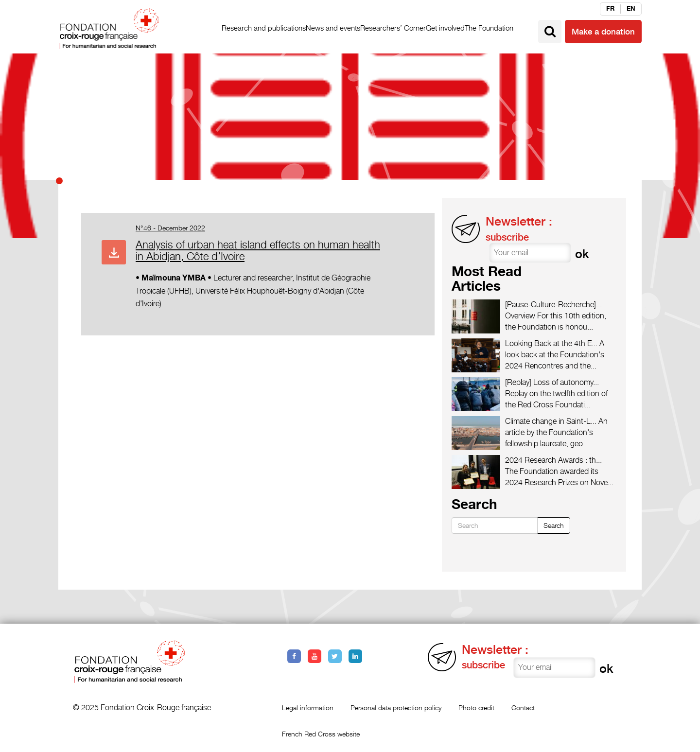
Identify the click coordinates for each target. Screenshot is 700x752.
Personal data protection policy (396, 708)
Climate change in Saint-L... (551, 421)
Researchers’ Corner (393, 28)
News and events (333, 28)
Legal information (308, 708)
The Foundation (489, 28)
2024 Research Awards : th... (553, 460)
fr (610, 9)
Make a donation (603, 32)
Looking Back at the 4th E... (551, 343)
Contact (523, 708)
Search (554, 525)
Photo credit (476, 708)
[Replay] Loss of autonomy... (552, 382)
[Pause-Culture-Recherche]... (553, 305)
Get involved (445, 28)
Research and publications (264, 28)
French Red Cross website (321, 734)
